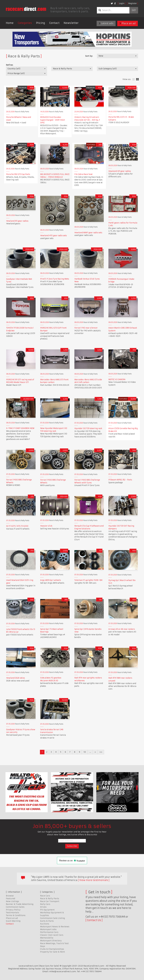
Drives (43, 907)
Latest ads (106, 23)
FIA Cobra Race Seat (83, 174)
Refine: (9, 65)
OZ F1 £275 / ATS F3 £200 (17, 526)
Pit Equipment (47, 910)
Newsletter (71, 23)
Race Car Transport (50, 901)
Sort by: (89, 56)
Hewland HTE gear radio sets (54, 236)
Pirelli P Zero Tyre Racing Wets (55, 279)
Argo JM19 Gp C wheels (51, 580)
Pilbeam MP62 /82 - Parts (120, 480)
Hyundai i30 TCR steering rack (88, 428)
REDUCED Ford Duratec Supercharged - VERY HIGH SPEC (53, 120)
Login (122, 3)
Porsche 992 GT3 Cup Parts (18, 174)
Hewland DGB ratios (16, 678)
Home (10, 23)
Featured (10, 899)
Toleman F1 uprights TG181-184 (88, 580)
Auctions (45, 924)
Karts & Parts (47, 921)
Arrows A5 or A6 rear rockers (122, 629)
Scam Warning (13, 921)
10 (85, 752)
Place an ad (128, 23)
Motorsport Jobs (48, 929)
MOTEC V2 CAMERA (117, 379)
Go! (134, 10)
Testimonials (13, 913)
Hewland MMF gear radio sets (88, 233)
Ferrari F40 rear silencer (86, 328)
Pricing (41, 23)
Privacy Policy (13, 910)
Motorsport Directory (51, 941)
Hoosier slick (46, 526)
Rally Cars (45, 904)
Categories (25, 23)
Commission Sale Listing (52, 918)
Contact (54, 23)
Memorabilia (47, 938)
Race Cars (45, 896)
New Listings (12, 901)
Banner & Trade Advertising (20, 904)
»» (101, 752)
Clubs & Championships (52, 949)
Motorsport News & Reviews (55, 927)
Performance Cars (49, 932)
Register (133, 3)
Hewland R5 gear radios (17, 221)
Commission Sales (15, 907)
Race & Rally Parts (50, 899)
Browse (10, 896)
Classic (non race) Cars (52, 935)
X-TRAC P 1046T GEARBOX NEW (20, 428)
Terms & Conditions (16, 915)
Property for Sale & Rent (52, 952)
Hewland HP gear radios (120, 171)
